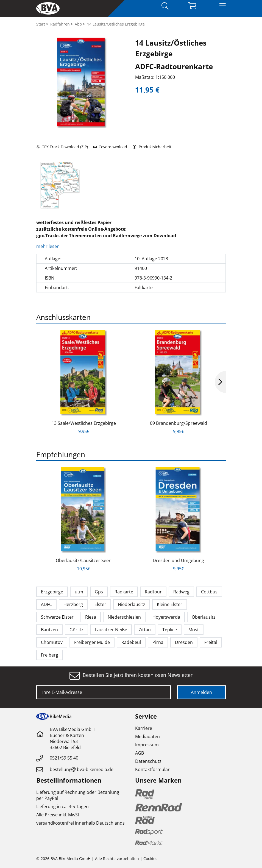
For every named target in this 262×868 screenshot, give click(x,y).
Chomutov (52, 642)
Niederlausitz (132, 604)
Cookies (150, 859)
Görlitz (76, 630)
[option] (60, 185)
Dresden (184, 642)
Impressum (147, 745)
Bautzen (49, 630)
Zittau (145, 630)
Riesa (91, 617)
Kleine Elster (170, 604)
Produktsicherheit (152, 147)
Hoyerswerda (166, 617)
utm (79, 592)
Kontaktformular (152, 769)
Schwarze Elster (57, 617)
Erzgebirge (52, 592)
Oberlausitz (204, 617)
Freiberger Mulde (92, 642)
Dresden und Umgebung (178, 560)
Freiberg (50, 655)
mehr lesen (48, 246)
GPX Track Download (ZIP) (62, 147)
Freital (211, 642)
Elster (100, 604)
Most (194, 630)
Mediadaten (147, 736)
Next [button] (220, 382)
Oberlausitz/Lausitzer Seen (84, 560)
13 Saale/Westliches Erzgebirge (84, 423)
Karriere (144, 728)
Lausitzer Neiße (111, 630)
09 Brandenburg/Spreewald (179, 423)
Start (41, 24)
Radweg (181, 592)
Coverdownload (110, 147)
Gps (99, 592)
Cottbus (209, 592)
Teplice (170, 630)
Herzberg (73, 604)
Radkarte (124, 592)
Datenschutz (148, 761)
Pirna (158, 642)
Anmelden (201, 692)
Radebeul (131, 642)
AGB (140, 753)
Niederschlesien (124, 617)
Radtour (153, 592)
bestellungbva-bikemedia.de (82, 769)
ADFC (46, 604)
